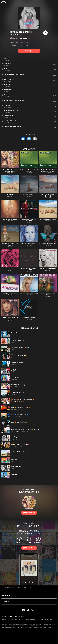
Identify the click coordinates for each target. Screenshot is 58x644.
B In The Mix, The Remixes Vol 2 (48, 244)
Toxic (10, 268)
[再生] (45, 33)
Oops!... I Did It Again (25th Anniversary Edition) (10, 171)
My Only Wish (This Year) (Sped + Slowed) (29, 171)
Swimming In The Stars (29, 195)
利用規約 (4, 620)
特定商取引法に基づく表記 (46, 620)
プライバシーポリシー (15, 620)
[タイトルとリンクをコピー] (35, 139)
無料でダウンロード (29, 548)
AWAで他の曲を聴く (29, 513)
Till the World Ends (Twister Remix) (48, 294)
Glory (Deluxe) (10, 195)
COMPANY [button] (6, 601)
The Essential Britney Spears (48, 268)
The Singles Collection (29, 318)
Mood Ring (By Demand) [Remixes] (48, 195)
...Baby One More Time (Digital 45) (10, 318)
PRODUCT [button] (6, 596)
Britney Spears (25, 38)
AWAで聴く (29, 51)
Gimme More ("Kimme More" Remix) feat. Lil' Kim (29, 269)
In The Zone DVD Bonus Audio (29, 244)
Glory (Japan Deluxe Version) (48, 219)
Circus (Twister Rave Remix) (10, 293)
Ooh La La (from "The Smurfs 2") (29, 293)
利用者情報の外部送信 (30, 620)
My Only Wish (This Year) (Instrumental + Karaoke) (48, 171)
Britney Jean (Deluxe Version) (24, 588)
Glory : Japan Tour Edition (10, 219)
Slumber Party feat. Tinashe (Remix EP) (29, 220)
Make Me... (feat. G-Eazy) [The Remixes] (10, 244)
